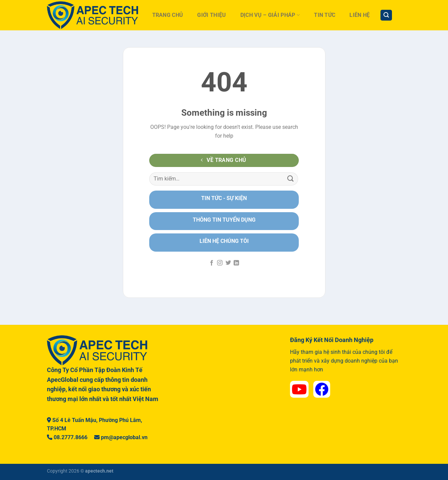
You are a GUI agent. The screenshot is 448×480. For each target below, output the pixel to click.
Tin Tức (325, 15)
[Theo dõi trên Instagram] (220, 263)
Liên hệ (360, 15)
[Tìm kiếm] (386, 15)
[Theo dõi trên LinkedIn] (236, 263)
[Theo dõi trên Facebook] (212, 263)
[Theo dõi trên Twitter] (228, 263)
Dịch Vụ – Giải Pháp (270, 15)
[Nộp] (291, 179)
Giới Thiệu (212, 15)
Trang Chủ (168, 15)
